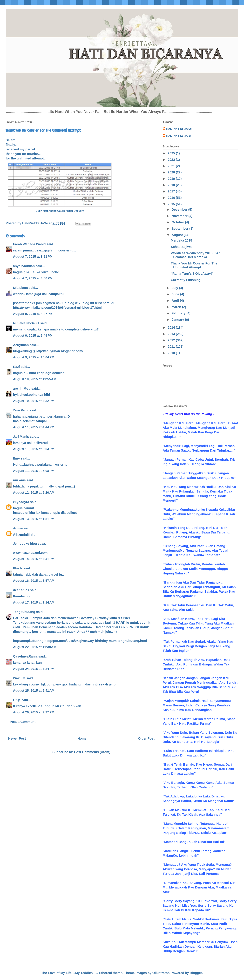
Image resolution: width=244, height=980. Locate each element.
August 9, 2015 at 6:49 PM (33, 335)
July (175, 288)
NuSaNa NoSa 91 (26, 323)
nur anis (19, 480)
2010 (172, 353)
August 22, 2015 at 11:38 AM (35, 647)
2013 (172, 334)
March (177, 307)
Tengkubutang (24, 612)
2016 (172, 198)
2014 (172, 328)
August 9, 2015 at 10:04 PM (34, 357)
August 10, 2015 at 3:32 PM (34, 401)
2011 (172, 347)
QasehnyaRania (25, 656)
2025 (172, 153)
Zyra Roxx (21, 410)
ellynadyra (21, 502)
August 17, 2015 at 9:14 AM (34, 602)
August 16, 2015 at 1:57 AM (34, 581)
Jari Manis (21, 437)
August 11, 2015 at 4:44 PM (34, 427)
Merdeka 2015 (181, 240)
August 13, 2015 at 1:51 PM (34, 519)
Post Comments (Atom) (92, 752)
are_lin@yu (22, 388)
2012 (172, 340)
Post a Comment (23, 722)
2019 (172, 179)
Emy (16, 458)
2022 (172, 160)
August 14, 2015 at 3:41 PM (34, 559)
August (178, 235)
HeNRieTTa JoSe (179, 129)
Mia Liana (20, 288)
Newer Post (17, 738)
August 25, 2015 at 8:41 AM (34, 691)
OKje (17, 700)
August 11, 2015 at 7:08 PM (34, 471)
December (180, 210)
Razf (16, 367)
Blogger (196, 973)
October (178, 222)
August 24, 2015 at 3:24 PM (34, 669)
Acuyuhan (21, 345)
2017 (172, 191)
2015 (172, 204)
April (176, 301)
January (178, 320)
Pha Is (18, 568)
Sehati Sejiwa (181, 247)
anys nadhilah (24, 266)
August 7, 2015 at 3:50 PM (33, 278)
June (176, 294)
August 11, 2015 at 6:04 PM (34, 449)
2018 (172, 185)
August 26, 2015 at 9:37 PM (34, 712)
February (179, 313)
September (180, 229)
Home (82, 738)
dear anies (21, 590)
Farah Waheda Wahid (30, 244)
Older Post (146, 738)
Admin (18, 528)
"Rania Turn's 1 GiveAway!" (192, 274)
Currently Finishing (186, 280)
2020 (172, 172)
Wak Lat (19, 678)
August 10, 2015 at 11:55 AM (35, 379)
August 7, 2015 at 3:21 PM (33, 257)
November (180, 216)
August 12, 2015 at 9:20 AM (34, 493)
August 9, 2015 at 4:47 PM (33, 314)
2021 (172, 166)
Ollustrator (161, 973)
